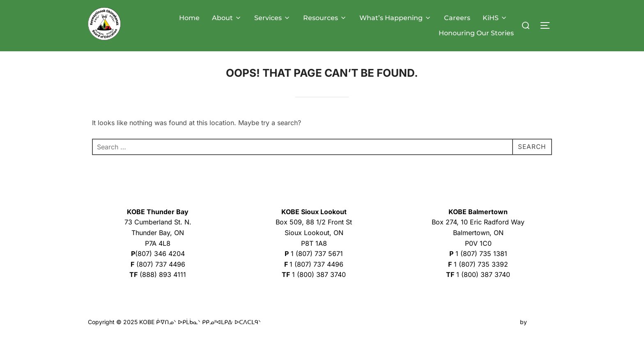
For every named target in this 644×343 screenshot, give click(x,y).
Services (273, 18)
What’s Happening (396, 18)
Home (189, 18)
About (227, 18)
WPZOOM (542, 327)
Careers (457, 18)
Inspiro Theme (499, 327)
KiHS (495, 18)
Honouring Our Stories (476, 33)
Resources (325, 18)
